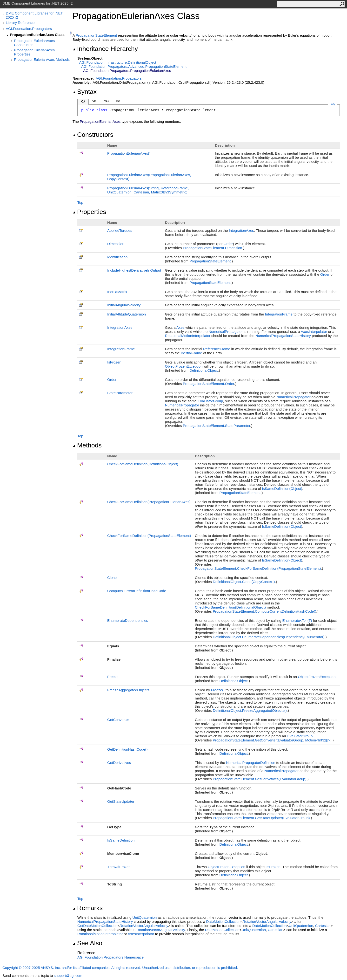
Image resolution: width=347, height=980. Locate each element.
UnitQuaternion (144, 917)
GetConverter (118, 720)
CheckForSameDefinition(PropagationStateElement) (149, 536)
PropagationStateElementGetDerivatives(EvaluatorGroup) (260, 779)
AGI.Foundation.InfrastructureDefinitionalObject (118, 62)
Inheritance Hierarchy (105, 49)
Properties (89, 212)
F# (118, 101)
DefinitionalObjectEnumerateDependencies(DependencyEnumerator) (269, 637)
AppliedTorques (120, 230)
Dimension (116, 244)
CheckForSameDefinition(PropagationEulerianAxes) (149, 502)
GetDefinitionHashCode (127, 749)
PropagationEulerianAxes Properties (34, 52)
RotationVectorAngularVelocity (267, 922)
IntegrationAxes (241, 230)
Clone (112, 578)
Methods (87, 445)
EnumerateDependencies (128, 620)
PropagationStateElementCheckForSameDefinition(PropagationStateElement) (258, 568)
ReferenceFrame (217, 349)
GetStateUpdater (121, 801)
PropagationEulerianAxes (129, 153)
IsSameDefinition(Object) (282, 489)
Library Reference (20, 23)
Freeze (113, 677)
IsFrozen (114, 362)
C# (83, 102)
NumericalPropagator (226, 332)
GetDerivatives (119, 763)
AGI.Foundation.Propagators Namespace (110, 957)
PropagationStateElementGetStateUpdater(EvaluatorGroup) (261, 818)
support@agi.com (68, 976)
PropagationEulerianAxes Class (37, 35)
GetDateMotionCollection (97, 926)
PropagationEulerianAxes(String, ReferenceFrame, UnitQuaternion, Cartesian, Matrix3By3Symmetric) (148, 190)
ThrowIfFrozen (119, 867)
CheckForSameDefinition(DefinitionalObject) (143, 464)
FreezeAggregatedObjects (128, 690)
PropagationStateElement (96, 35)
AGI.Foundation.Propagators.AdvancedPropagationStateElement (134, 66)
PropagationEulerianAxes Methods (42, 59)
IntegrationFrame (279, 314)
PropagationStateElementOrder (209, 384)
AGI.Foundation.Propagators (29, 29)
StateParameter (120, 393)
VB (94, 101)
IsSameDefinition (121, 840)
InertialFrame (191, 353)
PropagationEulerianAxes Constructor (34, 43)
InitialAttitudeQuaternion (127, 314)
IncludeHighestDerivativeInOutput (134, 270)
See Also (87, 943)
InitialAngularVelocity (124, 305)
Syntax (85, 92)
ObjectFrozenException (184, 366)
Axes (180, 327)
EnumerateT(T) (297, 620)
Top (80, 202)
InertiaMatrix (117, 292)
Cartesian (323, 926)
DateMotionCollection (223, 922)
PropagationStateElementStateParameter (217, 426)
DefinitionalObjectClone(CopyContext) (244, 582)
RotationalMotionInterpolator (187, 336)
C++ (106, 101)
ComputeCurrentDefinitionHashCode (137, 591)
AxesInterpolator (314, 332)
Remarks (88, 908)
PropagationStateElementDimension (213, 248)
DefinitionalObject (204, 370)
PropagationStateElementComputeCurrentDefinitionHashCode (264, 611)
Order (228, 244)
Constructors (93, 135)
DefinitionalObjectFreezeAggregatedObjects (250, 710)
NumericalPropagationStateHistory (283, 336)
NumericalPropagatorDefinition (251, 763)
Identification (117, 257)
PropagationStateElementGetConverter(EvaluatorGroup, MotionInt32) (272, 740)
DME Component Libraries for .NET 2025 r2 (34, 15)
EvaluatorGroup (210, 401)
